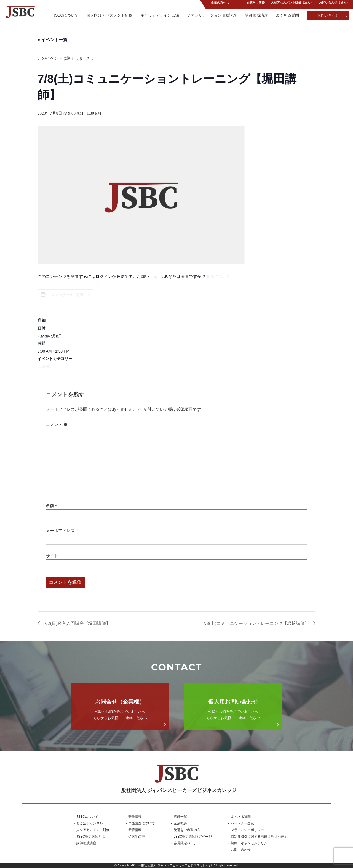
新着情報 (135, 830)
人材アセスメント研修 (93, 830)
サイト (52, 556)
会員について (218, 276)
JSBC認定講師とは (91, 837)
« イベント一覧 (53, 40)
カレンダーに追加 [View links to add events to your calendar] (67, 295)
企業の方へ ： (220, 4)
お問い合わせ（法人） (334, 4)
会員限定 (45, 366)
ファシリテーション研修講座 (211, 15)
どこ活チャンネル (90, 823)
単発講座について (141, 823)
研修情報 (135, 817)
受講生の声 (137, 837)
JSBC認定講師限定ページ (193, 837)
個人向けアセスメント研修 (107, 15)
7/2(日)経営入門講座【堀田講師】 (77, 623)
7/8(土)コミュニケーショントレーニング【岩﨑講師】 (257, 623)
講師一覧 (180, 817)
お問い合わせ (328, 15)
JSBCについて (63, 15)
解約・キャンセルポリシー (251, 843)
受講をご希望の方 (187, 830)
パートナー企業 (242, 823)
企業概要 (180, 823)
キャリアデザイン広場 (158, 15)
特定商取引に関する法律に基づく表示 (259, 837)
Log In (156, 276)
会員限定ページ (185, 843)
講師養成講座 (256, 15)
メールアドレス (60, 531)
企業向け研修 (255, 4)
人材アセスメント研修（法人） (292, 4)
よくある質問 (287, 15)
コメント (57, 425)
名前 (50, 506)
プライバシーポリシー (247, 830)
